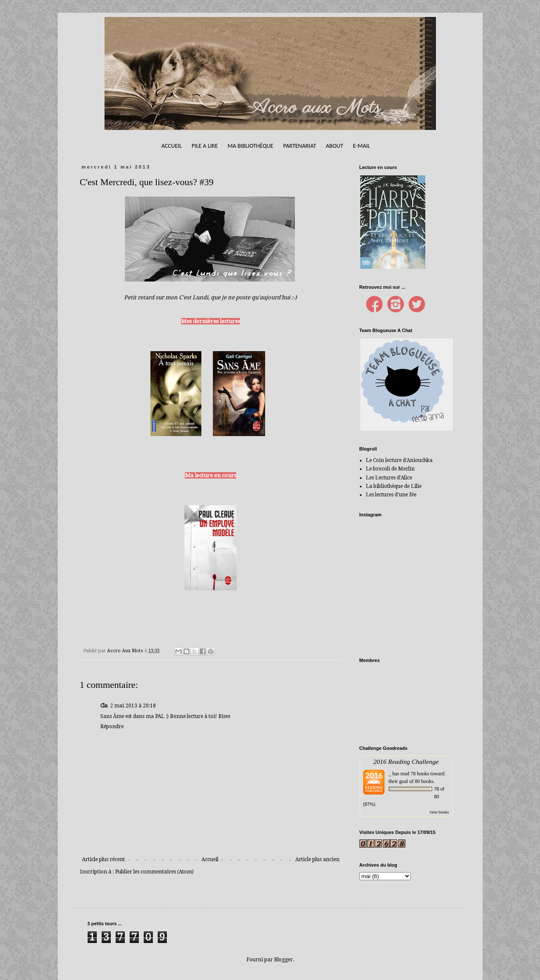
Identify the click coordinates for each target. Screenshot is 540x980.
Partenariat (300, 146)
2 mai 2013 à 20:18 (133, 706)
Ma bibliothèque (251, 146)
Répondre (112, 727)
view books (439, 812)
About (335, 146)
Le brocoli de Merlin (390, 469)
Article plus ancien (317, 859)
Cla (104, 706)
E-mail (362, 146)
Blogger (283, 960)
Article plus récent (103, 859)
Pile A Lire (205, 146)
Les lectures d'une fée (391, 495)
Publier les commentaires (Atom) (154, 872)
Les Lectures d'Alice (389, 478)
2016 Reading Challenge (406, 762)
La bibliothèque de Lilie (394, 486)
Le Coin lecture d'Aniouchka (399, 460)
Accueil (172, 146)
